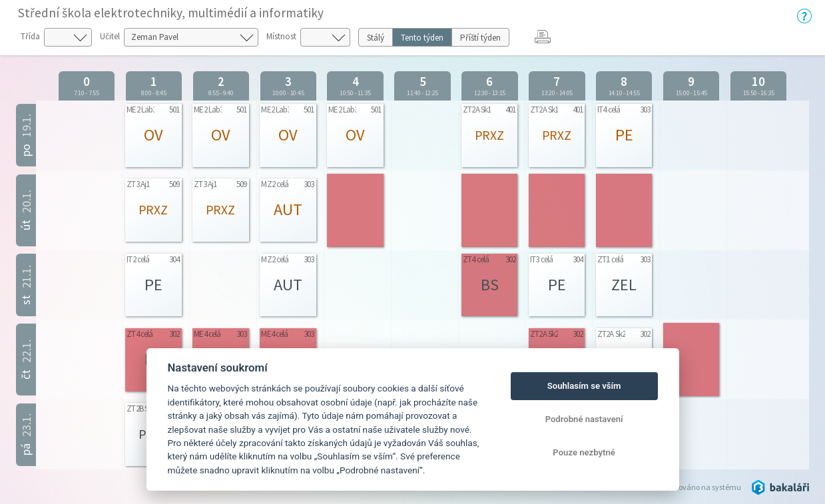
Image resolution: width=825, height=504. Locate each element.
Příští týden (480, 38)
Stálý (376, 38)
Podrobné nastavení (584, 419)
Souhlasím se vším (584, 386)
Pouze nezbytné (584, 452)
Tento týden (422, 38)
